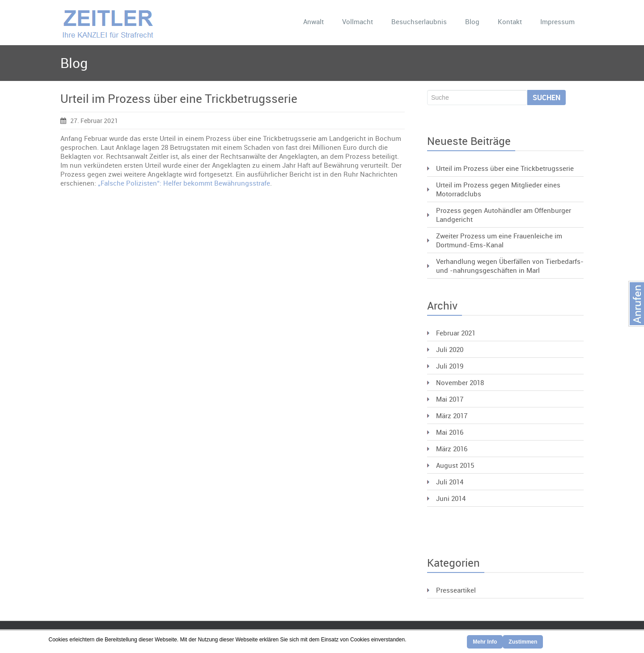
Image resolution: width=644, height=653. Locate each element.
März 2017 (452, 416)
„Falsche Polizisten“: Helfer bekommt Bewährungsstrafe (184, 183)
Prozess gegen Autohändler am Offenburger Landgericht (504, 215)
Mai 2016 (450, 432)
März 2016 (452, 449)
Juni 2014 (451, 498)
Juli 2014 (450, 482)
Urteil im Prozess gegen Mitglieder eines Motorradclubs (498, 189)
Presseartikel (456, 590)
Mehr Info (485, 642)
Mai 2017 (450, 399)
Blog (472, 21)
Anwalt (314, 21)
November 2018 (460, 382)
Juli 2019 (450, 366)
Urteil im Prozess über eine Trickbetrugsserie (179, 99)
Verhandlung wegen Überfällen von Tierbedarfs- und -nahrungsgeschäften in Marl (510, 266)
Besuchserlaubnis (419, 21)
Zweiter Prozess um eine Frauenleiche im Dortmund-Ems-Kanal (499, 240)
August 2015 (455, 465)
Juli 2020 (450, 349)
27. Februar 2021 (89, 121)
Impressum (557, 21)
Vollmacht (358, 21)
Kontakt (510, 21)
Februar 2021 (456, 333)
